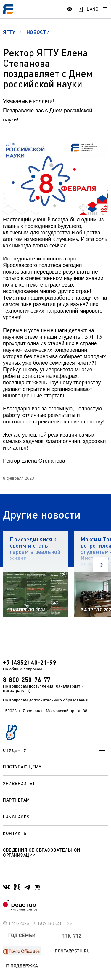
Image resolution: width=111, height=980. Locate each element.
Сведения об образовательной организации (42, 852)
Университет (55, 784)
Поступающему (55, 767)
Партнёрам (16, 800)
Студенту (55, 750)
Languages (16, 817)
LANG (93, 9)
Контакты (15, 833)
